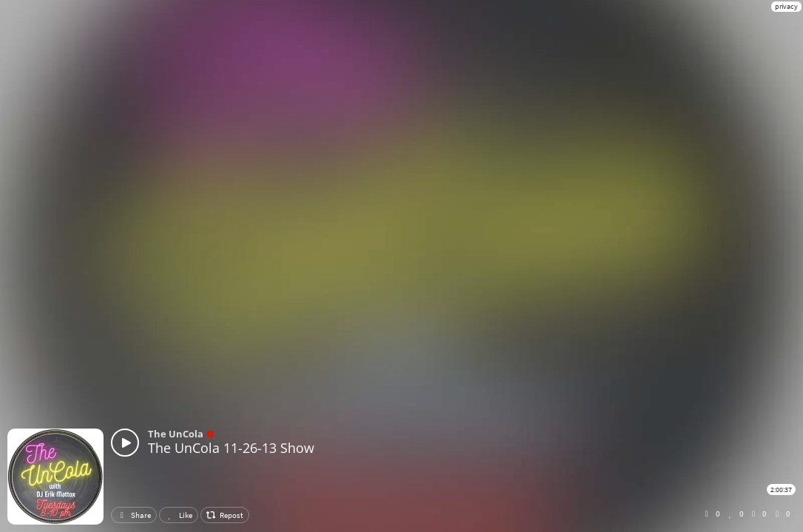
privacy (786, 6)
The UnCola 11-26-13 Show (231, 448)
